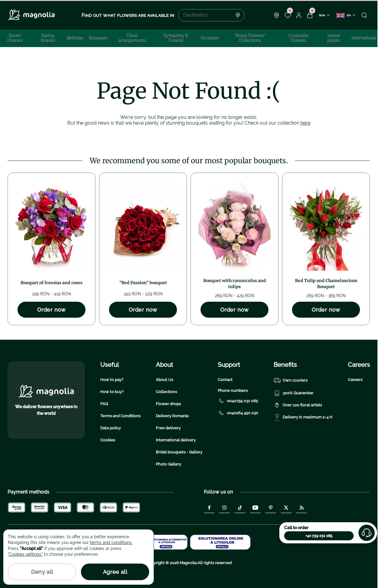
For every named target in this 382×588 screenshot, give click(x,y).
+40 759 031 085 (319, 536)
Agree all (115, 572)
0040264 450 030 (238, 413)
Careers (355, 380)
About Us (164, 380)
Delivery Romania (172, 416)
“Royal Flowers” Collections (250, 38)
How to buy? (112, 392)
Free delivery (168, 428)
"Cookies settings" (25, 554)
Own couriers (291, 380)
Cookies (108, 440)
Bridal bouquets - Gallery (179, 452)
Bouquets (98, 38)
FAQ (104, 404)
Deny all (42, 572)
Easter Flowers (15, 38)
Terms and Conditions (120, 416)
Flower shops (168, 404)
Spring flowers (48, 38)
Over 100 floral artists (298, 405)
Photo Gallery (169, 464)
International (364, 38)
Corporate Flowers (298, 38)
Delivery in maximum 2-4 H (303, 417)
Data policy (111, 428)
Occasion (210, 38)
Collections (166, 392)
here (305, 123)
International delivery (176, 440)
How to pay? (112, 380)
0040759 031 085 (238, 401)
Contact (225, 380)
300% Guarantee (293, 393)
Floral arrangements (132, 38)
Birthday (75, 38)
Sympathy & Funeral (176, 38)
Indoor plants (334, 38)
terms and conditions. (111, 542)
